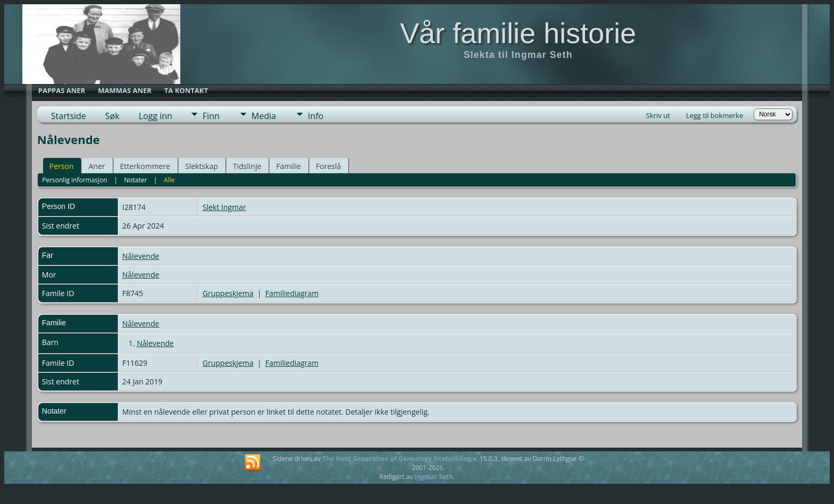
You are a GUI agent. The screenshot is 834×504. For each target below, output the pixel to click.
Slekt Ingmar (224, 207)
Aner (97, 166)
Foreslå (328, 166)
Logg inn (156, 116)
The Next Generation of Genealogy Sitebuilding (397, 459)
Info (316, 116)
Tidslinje (247, 166)
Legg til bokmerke (715, 115)
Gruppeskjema (228, 293)
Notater (135, 180)
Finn (211, 116)
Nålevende (141, 256)
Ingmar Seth (434, 477)
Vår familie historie (518, 33)
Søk (112, 116)
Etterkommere (145, 166)
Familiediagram (292, 293)
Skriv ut (658, 115)
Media (264, 116)
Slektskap (202, 166)
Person (62, 166)
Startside (69, 116)
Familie (288, 166)
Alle (169, 180)
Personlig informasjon (75, 180)
